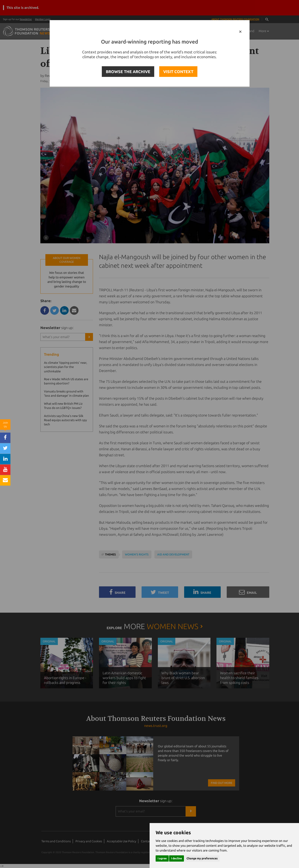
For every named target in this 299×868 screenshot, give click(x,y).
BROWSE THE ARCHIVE (128, 72)
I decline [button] (177, 858)
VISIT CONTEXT (178, 72)
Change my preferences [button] (202, 858)
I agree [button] (162, 858)
